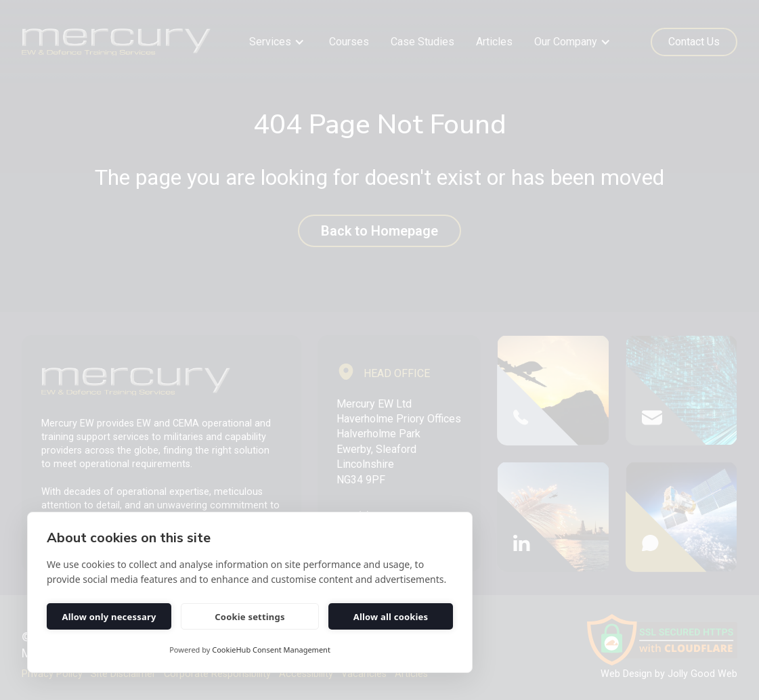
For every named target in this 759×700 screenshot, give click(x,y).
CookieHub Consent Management (271, 650)
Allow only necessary (109, 617)
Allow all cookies (391, 617)
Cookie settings (250, 617)
